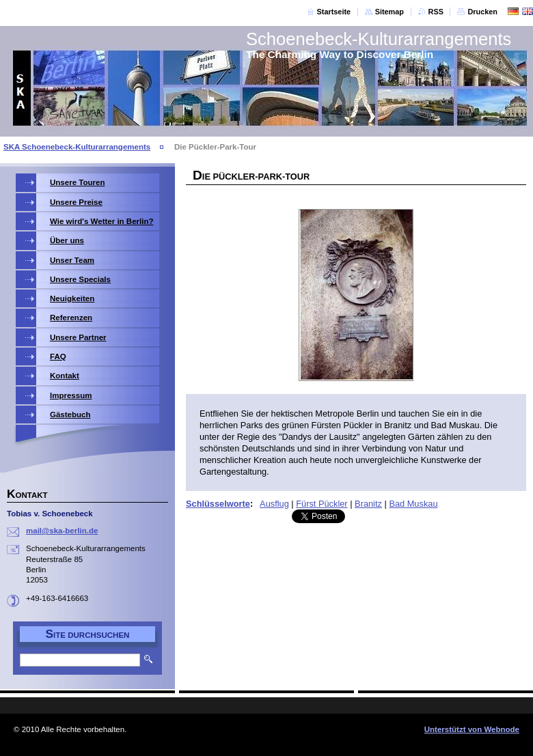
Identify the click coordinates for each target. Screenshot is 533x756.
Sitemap (389, 12)
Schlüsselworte (218, 504)
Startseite (334, 12)
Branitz (368, 504)
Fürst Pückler (322, 504)
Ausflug (274, 504)
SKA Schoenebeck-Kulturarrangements (77, 147)
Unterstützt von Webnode (472, 729)
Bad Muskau (413, 504)
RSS (436, 12)
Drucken (482, 12)
